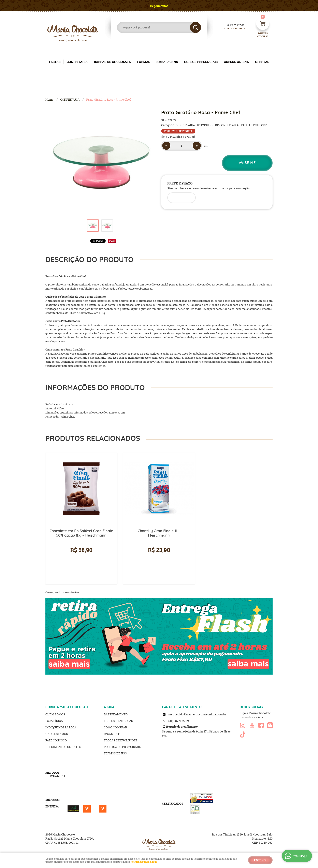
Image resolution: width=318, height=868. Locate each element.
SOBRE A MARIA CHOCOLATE (67, 707)
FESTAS (55, 62)
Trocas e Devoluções (121, 740)
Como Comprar (115, 727)
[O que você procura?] (196, 27)
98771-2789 (179, 721)
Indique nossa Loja (61, 727)
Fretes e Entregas (118, 721)
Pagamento (113, 734)
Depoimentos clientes (63, 747)
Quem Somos (55, 714)
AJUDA (109, 707)
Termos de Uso (115, 753)
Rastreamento (116, 714)
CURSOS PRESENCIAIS (201, 62)
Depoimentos (159, 6)
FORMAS (144, 62)
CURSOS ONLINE (236, 62)
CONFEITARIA (77, 62)
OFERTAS (262, 62)
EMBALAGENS (167, 62)
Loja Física (54, 721)
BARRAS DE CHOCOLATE (112, 62)
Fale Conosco (56, 740)
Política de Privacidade (122, 747)
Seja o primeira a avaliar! (178, 136)
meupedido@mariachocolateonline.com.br (197, 714)
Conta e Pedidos (231, 29)
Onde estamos (57, 734)
